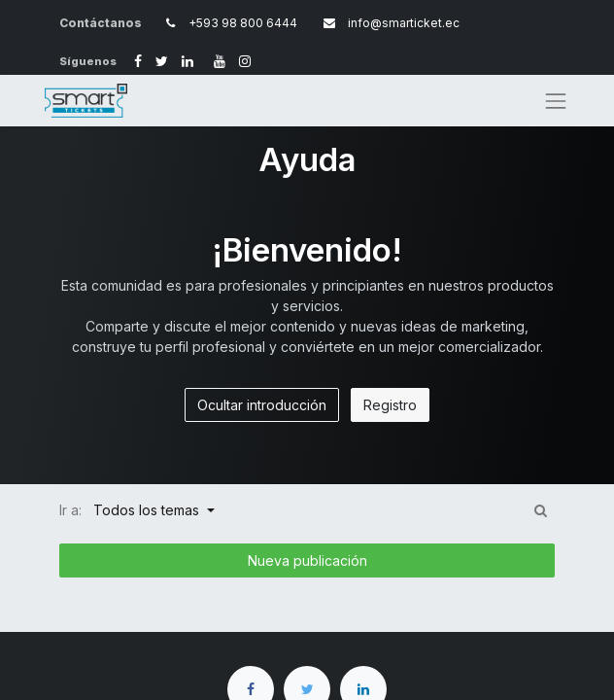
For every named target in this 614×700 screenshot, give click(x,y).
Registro (390, 405)
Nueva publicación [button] (307, 560)
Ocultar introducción (262, 405)
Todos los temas (148, 510)
